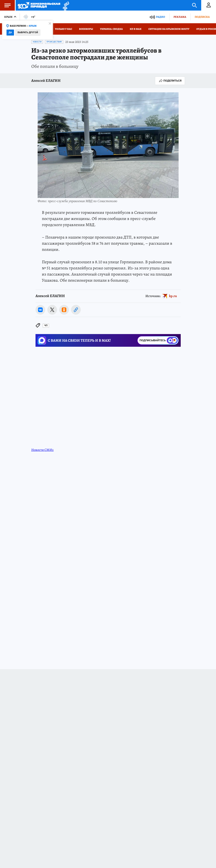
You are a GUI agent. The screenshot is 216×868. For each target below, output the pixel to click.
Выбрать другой (28, 32)
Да (10, 32)
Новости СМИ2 (42, 450)
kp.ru (173, 296)
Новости (37, 42)
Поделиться (170, 81)
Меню (5, 5)
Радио (161, 17)
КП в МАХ (136, 29)
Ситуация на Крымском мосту (169, 29)
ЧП (46, 325)
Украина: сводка (111, 29)
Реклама (180, 17)
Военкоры (86, 29)
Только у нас (64, 29)
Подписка (202, 17)
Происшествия (54, 42)
